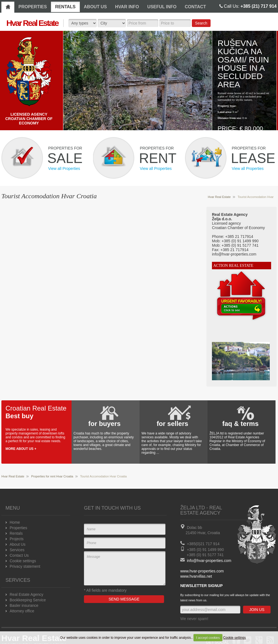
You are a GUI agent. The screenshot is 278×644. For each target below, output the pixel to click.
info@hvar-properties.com (209, 561)
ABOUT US (96, 7)
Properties (18, 528)
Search (201, 23)
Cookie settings (235, 638)
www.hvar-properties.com (202, 571)
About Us (18, 544)
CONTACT (195, 7)
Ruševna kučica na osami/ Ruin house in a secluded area (243, 64)
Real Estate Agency (26, 594)
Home (15, 522)
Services (17, 550)
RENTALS (65, 7)
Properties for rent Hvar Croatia (52, 476)
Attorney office (22, 611)
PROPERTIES (33, 7)
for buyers (104, 424)
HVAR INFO (127, 7)
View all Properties (64, 169)
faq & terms (240, 424)
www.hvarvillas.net (196, 576)
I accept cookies (208, 638)
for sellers (172, 424)
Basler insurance (24, 605)
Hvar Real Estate (219, 197)
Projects (17, 539)
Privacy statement (25, 566)
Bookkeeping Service (28, 600)
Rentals (16, 533)
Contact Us (19, 555)
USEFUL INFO (162, 7)
